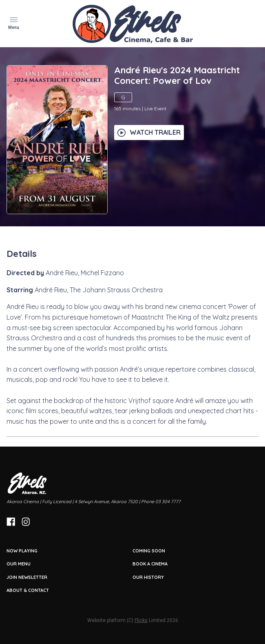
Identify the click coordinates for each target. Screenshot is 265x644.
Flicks (141, 620)
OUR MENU (19, 564)
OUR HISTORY (148, 577)
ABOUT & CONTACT (28, 590)
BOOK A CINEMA (150, 564)
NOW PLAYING (22, 551)
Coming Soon (149, 551)
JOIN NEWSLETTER (27, 577)
